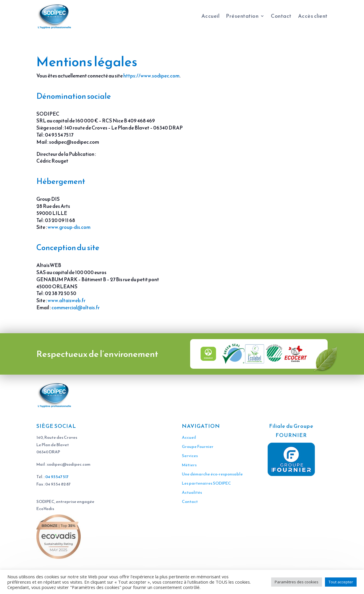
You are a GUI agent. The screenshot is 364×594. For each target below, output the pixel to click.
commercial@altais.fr (76, 307)
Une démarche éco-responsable (212, 474)
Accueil (211, 16)
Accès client (313, 16)
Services (190, 456)
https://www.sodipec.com (151, 76)
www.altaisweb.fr (67, 300)
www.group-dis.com (69, 227)
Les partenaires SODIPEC (206, 483)
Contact (281, 16)
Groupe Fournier (198, 447)
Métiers (189, 465)
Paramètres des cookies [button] (297, 582)
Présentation (242, 16)
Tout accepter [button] (341, 582)
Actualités (192, 492)
